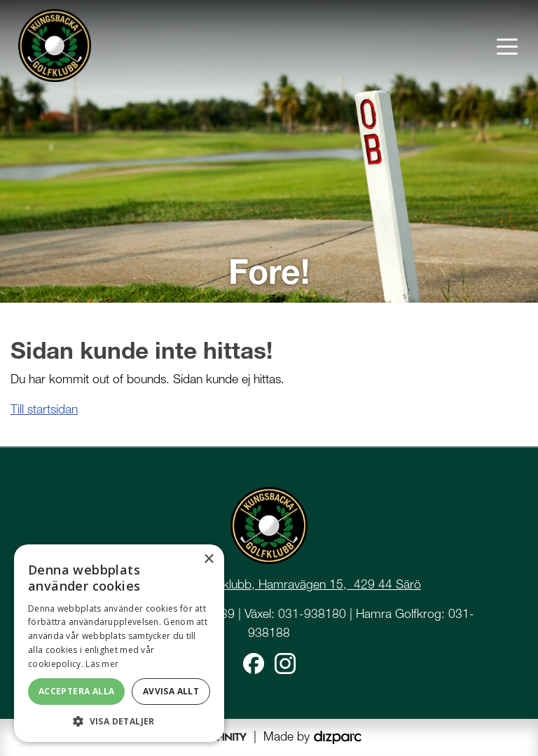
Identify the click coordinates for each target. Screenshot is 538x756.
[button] (119, 721)
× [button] (208, 559)
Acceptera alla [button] (77, 691)
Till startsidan (44, 409)
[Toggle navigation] (507, 46)
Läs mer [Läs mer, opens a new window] (102, 664)
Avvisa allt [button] (171, 691)
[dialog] (119, 643)
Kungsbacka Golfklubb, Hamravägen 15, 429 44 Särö (277, 584)
